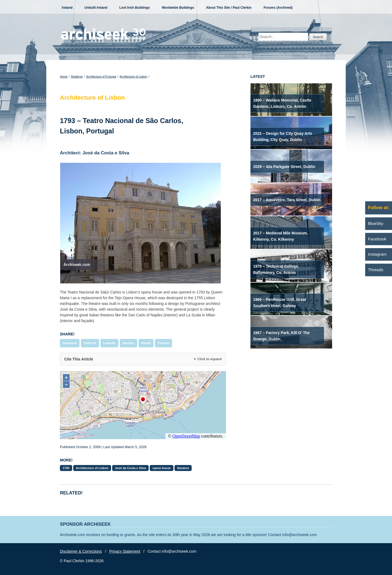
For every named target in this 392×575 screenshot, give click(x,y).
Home (64, 77)
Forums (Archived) (278, 8)
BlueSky (128, 343)
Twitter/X (90, 343)
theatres (183, 468)
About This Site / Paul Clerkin (229, 8)
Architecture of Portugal (101, 77)
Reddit (146, 343)
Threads (164, 343)
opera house (162, 468)
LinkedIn (109, 343)
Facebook (70, 343)
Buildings (77, 77)
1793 (66, 468)
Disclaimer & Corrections (81, 551)
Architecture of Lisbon (133, 77)
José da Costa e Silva (130, 468)
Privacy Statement (125, 551)
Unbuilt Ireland (96, 8)
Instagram (377, 254)
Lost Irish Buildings (134, 8)
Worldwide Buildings (178, 8)
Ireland (67, 8)
